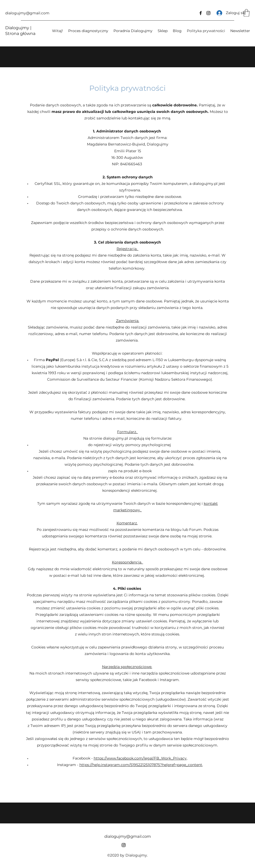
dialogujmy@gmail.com (27, 13)
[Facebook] (201, 13)
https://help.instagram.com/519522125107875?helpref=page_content (141, 765)
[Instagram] (208, 13)
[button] (246, 13)
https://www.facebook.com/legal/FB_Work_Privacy (140, 758)
